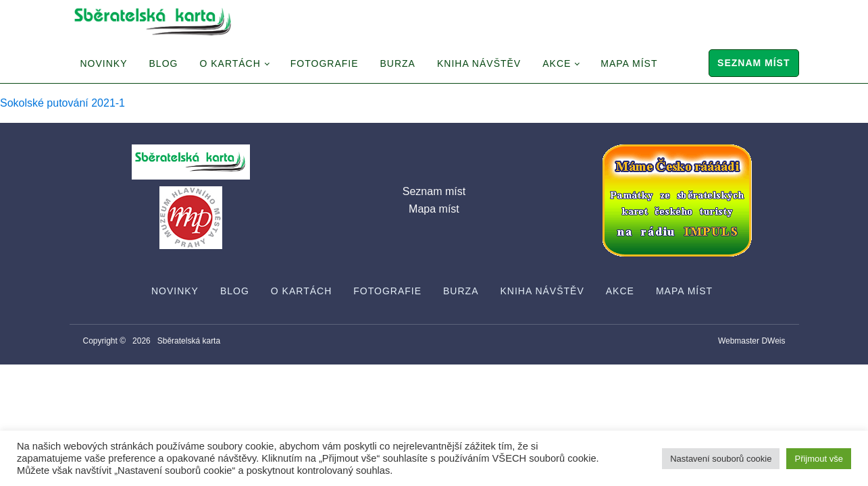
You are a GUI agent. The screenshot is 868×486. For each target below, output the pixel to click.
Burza (398, 63)
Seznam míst (754, 63)
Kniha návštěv (479, 63)
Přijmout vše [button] (819, 459)
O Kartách (230, 63)
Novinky (104, 63)
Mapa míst (629, 63)
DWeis (773, 341)
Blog (164, 63)
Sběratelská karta (189, 341)
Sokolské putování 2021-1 (62, 103)
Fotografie (325, 63)
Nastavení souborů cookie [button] (721, 459)
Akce (557, 63)
